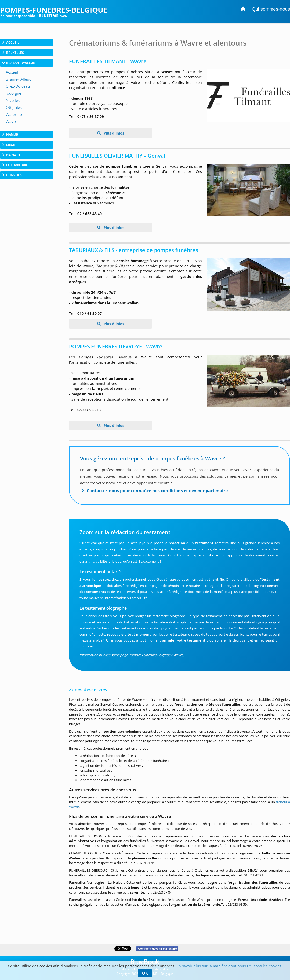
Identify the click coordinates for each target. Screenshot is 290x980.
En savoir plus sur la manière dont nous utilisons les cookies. (230, 966)
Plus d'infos (113, 133)
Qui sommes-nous (271, 9)
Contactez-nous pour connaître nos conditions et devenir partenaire (157, 491)
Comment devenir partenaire (157, 949)
